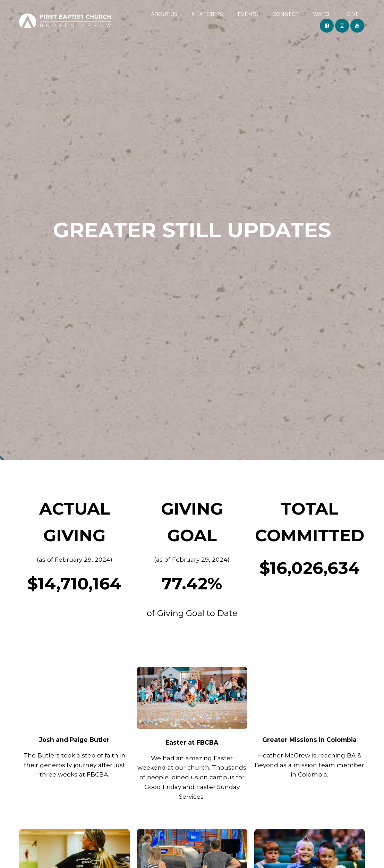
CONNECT (285, 14)
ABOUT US (164, 14)
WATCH (322, 14)
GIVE (353, 14)
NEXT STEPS (207, 14)
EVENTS (248, 14)
